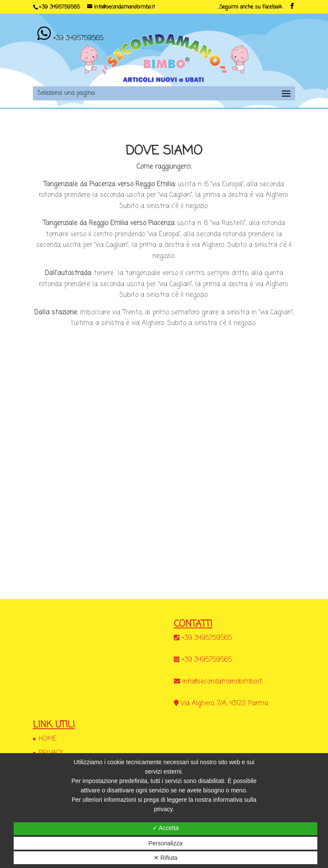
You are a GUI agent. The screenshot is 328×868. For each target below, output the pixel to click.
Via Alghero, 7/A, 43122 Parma (224, 704)
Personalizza (165, 843)
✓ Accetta (166, 828)
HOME (48, 739)
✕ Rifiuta (166, 858)
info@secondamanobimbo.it (222, 682)
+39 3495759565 (59, 7)
